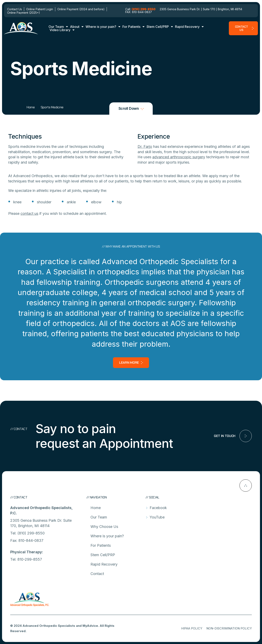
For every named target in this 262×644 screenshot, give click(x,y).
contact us (29, 213)
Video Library (62, 30)
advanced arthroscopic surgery (179, 157)
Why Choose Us (104, 527)
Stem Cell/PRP (160, 27)
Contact (97, 574)
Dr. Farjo (145, 147)
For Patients (133, 27)
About (77, 27)
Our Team (58, 27)
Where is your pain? (103, 27)
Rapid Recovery (189, 27)
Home (31, 107)
